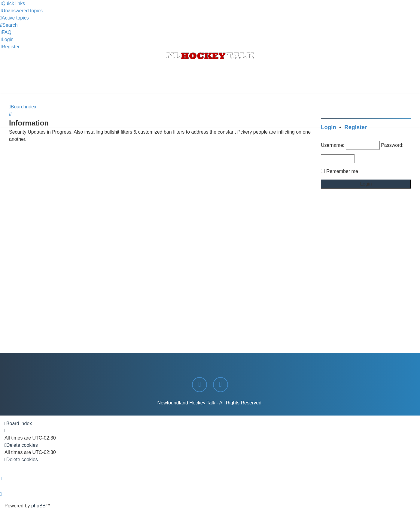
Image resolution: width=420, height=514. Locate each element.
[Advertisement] (210, 78)
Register (356, 127)
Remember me (342, 171)
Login (329, 127)
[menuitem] (21, 11)
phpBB (38, 506)
